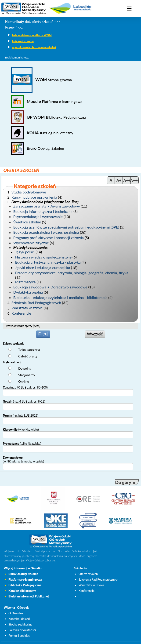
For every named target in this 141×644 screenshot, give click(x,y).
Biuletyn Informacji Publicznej (29, 596)
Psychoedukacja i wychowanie (38, 216)
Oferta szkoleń (88, 574)
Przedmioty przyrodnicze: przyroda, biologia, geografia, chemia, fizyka (72, 273)
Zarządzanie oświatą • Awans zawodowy (47, 206)
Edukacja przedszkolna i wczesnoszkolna (46, 232)
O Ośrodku (16, 613)
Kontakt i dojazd (19, 619)
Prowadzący (22, 444)
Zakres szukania (14, 343)
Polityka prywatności (22, 630)
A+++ (135, 180)
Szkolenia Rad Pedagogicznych (36, 303)
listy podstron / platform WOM (32, 35)
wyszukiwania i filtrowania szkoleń (34, 47)
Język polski (25, 252)
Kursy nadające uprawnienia (34, 197)
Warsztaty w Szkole (91, 585)
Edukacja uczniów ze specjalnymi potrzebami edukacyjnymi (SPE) (66, 227)
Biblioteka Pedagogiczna (25, 585)
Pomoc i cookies (19, 636)
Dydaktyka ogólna (28, 292)
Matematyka (25, 282)
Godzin (24, 401)
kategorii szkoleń (23, 41)
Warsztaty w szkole (27, 308)
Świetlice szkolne (27, 222)
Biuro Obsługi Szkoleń (23, 574)
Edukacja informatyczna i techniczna (43, 211)
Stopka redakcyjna (20, 624)
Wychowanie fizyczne (31, 243)
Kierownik (21, 429)
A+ (119, 180)
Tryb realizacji (12, 362)
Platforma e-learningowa (25, 579)
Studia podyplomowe (29, 192)
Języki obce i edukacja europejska (43, 267)
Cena (25, 387)
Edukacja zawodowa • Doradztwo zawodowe (50, 287)
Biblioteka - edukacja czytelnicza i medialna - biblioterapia (60, 297)
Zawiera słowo (23, 459)
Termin (20, 415)
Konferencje (21, 313)
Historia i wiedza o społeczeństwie (43, 257)
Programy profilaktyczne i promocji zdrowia (49, 238)
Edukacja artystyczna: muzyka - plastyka (48, 262)
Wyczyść (95, 334)
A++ (127, 180)
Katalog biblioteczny (22, 591)
